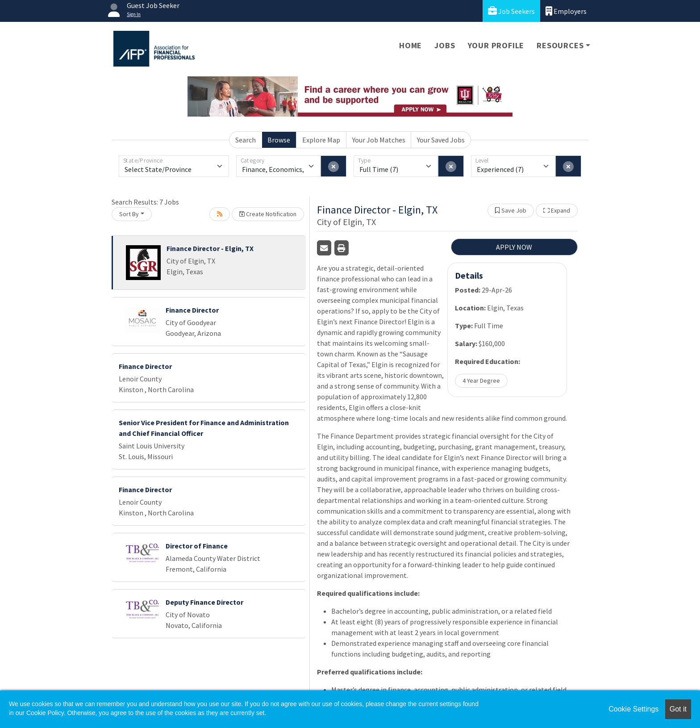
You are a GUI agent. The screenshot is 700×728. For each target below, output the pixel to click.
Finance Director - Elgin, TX (210, 248)
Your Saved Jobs (441, 140)
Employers (566, 11)
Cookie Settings (633, 709)
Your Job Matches (379, 140)
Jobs (445, 45)
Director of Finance (197, 546)
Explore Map (321, 140)
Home (410, 45)
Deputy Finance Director (204, 602)
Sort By (129, 214)
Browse (279, 140)
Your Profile (496, 45)
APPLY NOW (514, 247)
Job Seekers (511, 11)
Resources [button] (560, 45)
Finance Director (192, 310)
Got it (678, 709)
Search (246, 140)
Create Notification (268, 214)
